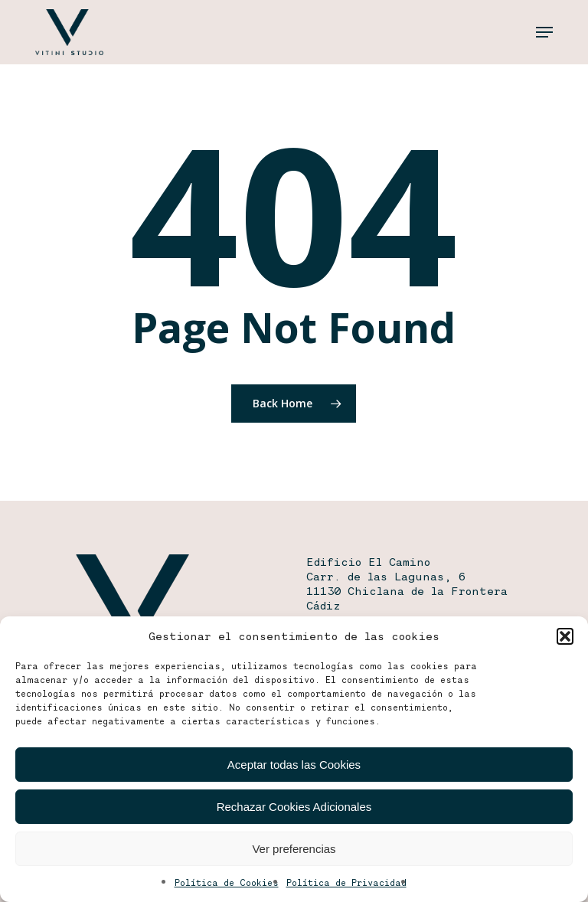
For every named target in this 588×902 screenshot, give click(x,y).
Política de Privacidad (346, 882)
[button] (565, 636)
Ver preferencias (294, 849)
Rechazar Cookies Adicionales (294, 807)
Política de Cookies (227, 882)
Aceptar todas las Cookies (294, 765)
